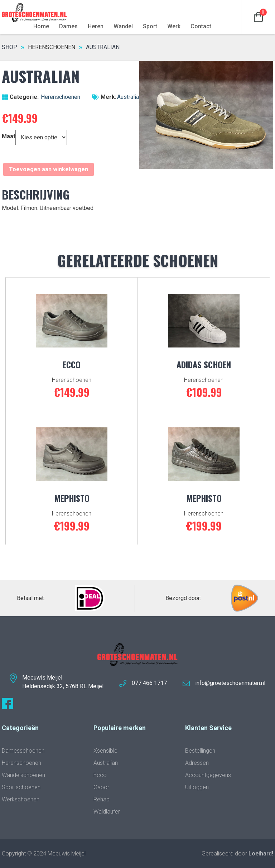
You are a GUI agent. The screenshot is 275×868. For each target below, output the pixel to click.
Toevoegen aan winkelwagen (49, 169)
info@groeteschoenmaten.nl (230, 683)
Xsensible (105, 751)
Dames (68, 26)
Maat (9, 136)
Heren (96, 26)
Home (41, 26)
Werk (174, 26)
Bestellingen (200, 751)
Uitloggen (197, 787)
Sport (150, 26)
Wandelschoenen (23, 775)
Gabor (101, 787)
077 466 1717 (149, 683)
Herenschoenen (52, 47)
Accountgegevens (208, 775)
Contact (201, 26)
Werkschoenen (21, 799)
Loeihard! (261, 853)
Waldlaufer (107, 812)
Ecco (100, 775)
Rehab (102, 799)
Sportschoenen (21, 787)
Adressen (197, 763)
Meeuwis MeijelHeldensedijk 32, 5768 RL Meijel (63, 682)
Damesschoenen (23, 751)
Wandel (123, 26)
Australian (129, 97)
